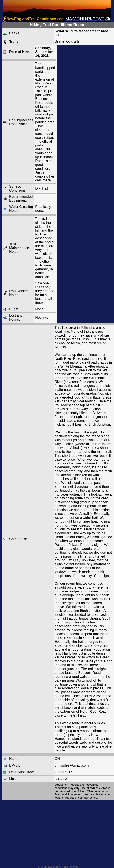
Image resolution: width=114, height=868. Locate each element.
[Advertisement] (85, 184)
